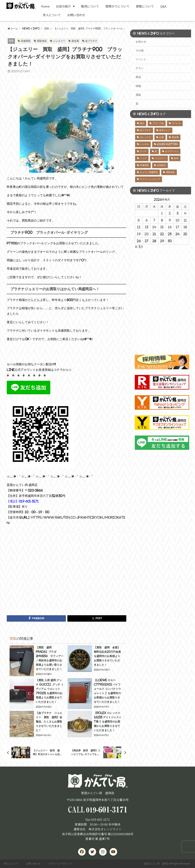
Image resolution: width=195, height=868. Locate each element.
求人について (52, 15)
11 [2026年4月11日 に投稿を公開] (185, 220)
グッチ (143, 151)
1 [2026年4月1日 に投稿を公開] (162, 213)
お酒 (161, 137)
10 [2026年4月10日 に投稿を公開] (177, 220)
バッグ (143, 158)
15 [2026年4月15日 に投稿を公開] (162, 227)
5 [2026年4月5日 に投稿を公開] (139, 220)
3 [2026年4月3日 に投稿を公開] (178, 213)
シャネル (144, 144)
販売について (90, 6)
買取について (145, 6)
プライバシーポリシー (60, 864)
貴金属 (75, 41)
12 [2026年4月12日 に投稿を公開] (139, 227)
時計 (142, 123)
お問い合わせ (76, 15)
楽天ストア (165, 130)
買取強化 (42, 41)
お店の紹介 (65, 6)
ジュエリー (59, 41)
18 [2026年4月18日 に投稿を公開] (185, 227)
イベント (141, 59)
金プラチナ (91, 41)
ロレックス (145, 137)
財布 (176, 158)
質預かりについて (117, 6)
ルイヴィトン (172, 151)
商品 (138, 77)
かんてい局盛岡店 (149, 172)
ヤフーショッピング (150, 179)
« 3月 (139, 247)
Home (45, 6)
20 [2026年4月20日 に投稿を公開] (146, 234)
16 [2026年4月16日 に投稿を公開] (170, 227)
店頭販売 (161, 165)
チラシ (140, 68)
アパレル (176, 123)
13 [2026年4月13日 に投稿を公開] (147, 227)
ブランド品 (158, 123)
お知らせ (141, 42)
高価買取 (26, 41)
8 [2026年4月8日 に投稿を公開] (162, 220)
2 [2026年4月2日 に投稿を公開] (170, 213)
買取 (11, 41)
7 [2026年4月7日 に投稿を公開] (154, 220)
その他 (140, 50)
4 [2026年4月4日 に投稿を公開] (185, 213)
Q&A (163, 6)
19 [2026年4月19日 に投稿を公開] (139, 234)
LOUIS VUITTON (167, 144)
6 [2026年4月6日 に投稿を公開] (146, 220)
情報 (138, 86)
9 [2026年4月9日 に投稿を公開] (170, 220)
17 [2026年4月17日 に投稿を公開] (178, 227)
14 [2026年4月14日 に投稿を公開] (154, 227)
